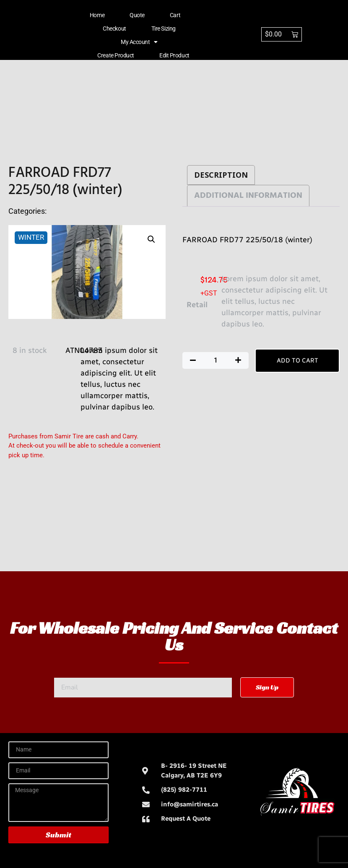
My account (139, 42)
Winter (151, 211)
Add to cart (297, 360)
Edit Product (174, 55)
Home (97, 15)
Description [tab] (221, 175)
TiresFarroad (115, 211)
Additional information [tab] (248, 196)
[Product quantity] (216, 360)
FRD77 (59, 211)
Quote (137, 15)
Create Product (116, 55)
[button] (151, 239)
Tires (82, 211)
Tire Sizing (164, 29)
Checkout (114, 29)
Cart (175, 15)
